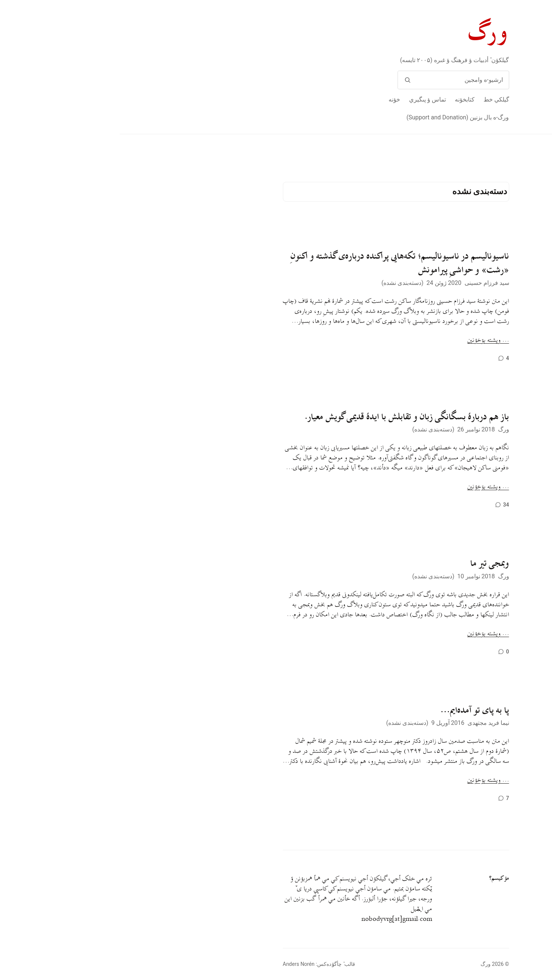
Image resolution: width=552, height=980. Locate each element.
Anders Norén (179, 964)
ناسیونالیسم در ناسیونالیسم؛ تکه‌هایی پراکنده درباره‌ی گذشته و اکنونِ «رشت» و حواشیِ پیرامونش (280, 263)
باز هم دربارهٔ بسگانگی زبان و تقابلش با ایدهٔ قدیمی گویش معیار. (287, 417)
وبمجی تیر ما (370, 563)
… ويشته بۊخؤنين (368, 340)
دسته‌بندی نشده (283, 283)
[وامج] (288, 80)
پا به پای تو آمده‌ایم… (355, 710)
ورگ (369, 33)
